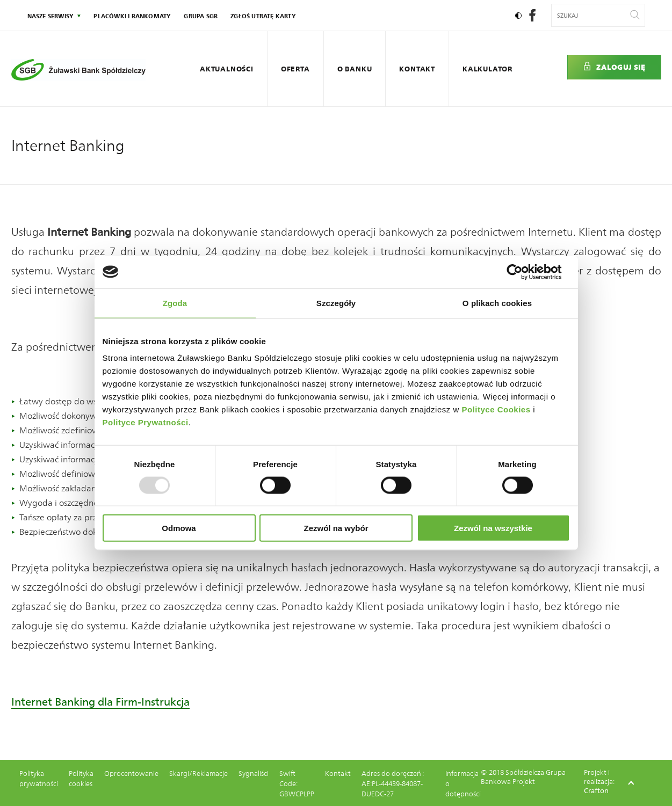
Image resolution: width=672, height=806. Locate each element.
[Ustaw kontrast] (518, 16)
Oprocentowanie (131, 774)
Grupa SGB (201, 16)
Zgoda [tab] (175, 303)
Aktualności (227, 69)
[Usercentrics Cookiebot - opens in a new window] (523, 272)
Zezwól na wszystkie (493, 528)
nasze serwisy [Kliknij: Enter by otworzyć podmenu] (51, 16)
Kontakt (417, 69)
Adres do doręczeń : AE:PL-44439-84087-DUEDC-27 (392, 784)
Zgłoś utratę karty (263, 16)
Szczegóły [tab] (336, 303)
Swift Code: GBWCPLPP (297, 784)
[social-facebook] (532, 19)
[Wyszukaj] (635, 15)
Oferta (295, 69)
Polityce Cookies (496, 409)
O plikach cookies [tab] (497, 303)
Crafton (596, 790)
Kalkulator (487, 69)
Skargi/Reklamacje (198, 774)
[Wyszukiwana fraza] (591, 15)
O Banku (355, 69)
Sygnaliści (254, 774)
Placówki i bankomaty (132, 16)
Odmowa (179, 528)
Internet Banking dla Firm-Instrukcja (100, 702)
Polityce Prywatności (146, 422)
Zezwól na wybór (336, 528)
